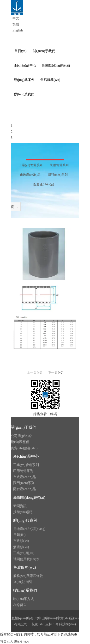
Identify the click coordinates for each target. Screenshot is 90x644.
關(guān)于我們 (24, 427)
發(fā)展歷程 (20, 442)
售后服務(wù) (24, 567)
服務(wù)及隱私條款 (28, 576)
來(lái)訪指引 (23, 582)
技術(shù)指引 (23, 512)
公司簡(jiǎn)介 (21, 436)
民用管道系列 (23, 471)
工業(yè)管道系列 (26, 465)
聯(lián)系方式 (24, 599)
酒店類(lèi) (21, 547)
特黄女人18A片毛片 (15, 641)
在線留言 (20, 605)
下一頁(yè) (56, 373)
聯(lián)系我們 (25, 590)
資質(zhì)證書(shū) (24, 448)
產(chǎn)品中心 (26, 456)
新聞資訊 (20, 506)
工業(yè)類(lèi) (24, 553)
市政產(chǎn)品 (24, 477)
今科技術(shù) (66, 624)
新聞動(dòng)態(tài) (29, 497)
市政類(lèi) (21, 541)
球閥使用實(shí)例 (26, 559)
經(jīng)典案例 (25, 520)
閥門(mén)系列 (24, 483)
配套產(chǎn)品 (24, 489)
